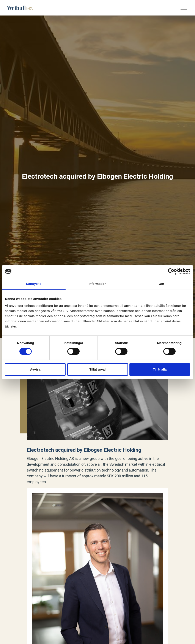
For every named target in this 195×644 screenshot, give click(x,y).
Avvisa (35, 369)
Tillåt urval (98, 369)
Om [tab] (161, 283)
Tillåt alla (160, 369)
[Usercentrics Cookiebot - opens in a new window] (171, 271)
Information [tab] (97, 283)
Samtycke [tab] (34, 283)
